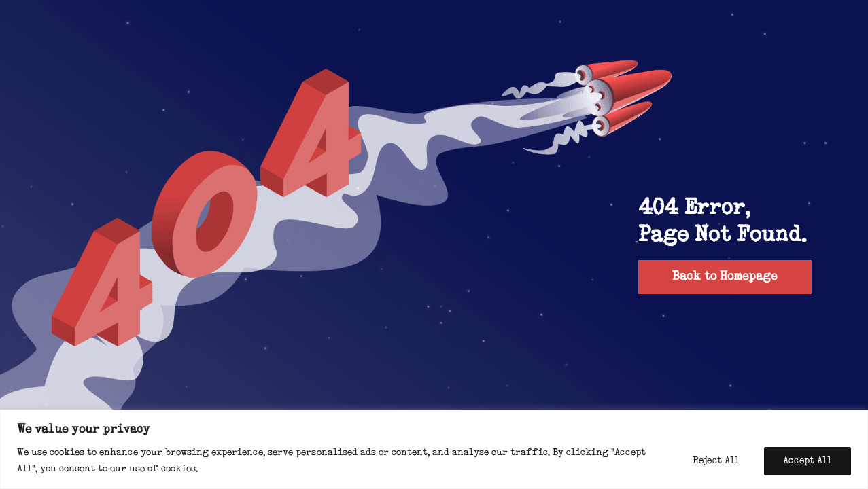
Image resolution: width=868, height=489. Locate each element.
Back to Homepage (725, 277)
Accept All (808, 461)
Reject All (716, 461)
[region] (434, 449)
